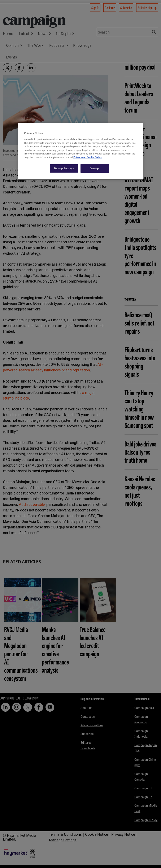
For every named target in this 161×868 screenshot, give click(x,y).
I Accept (95, 168)
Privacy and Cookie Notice (88, 157)
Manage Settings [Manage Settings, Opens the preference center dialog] (64, 168)
